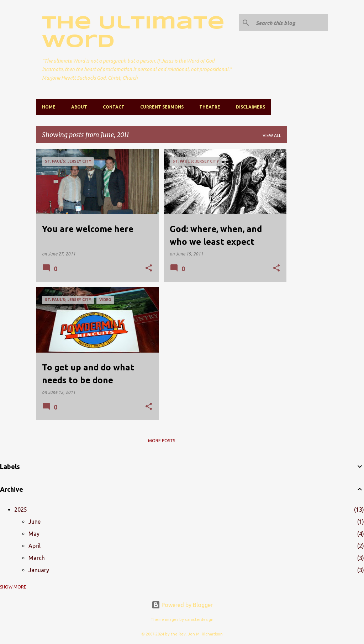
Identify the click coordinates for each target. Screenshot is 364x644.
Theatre (210, 107)
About (79, 107)
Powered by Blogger (182, 605)
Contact (114, 107)
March (37, 558)
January (39, 570)
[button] (149, 268)
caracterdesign (199, 619)
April (35, 546)
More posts (162, 441)
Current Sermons (162, 107)
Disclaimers (250, 107)
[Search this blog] (290, 23)
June (35, 522)
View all (272, 135)
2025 (21, 510)
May (34, 534)
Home (49, 107)
